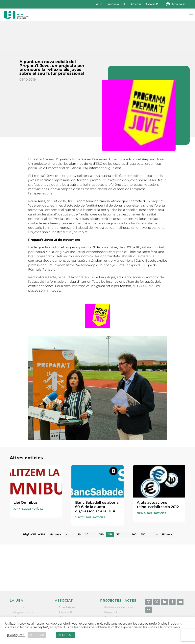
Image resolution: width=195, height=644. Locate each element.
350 (143, 506)
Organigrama (23, 583)
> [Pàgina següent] (157, 506)
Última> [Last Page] (167, 506)
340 (134, 506)
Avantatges (67, 578)
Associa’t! (152, 4)
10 (79, 506)
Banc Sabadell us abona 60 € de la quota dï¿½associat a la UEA (97, 478)
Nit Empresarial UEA (119, 594)
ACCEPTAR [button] (65, 635)
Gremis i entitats (25, 594)
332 (119, 506)
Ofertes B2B (67, 594)
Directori (135, 4)
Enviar (176, 547)
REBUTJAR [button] (37, 635)
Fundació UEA (116, 4)
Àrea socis (179, 4)
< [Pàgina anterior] (66, 506)
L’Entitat (19, 578)
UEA (95, 4)
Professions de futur (118, 578)
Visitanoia (111, 613)
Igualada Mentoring (118, 608)
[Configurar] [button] (16, 635)
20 (87, 506)
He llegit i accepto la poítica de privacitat (145, 541)
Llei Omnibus (25, 474)
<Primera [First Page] (55, 506)
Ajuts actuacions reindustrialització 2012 (158, 476)
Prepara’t (110, 583)
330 (101, 506)
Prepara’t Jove (114, 588)
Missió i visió (22, 588)
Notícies (37, 480)
